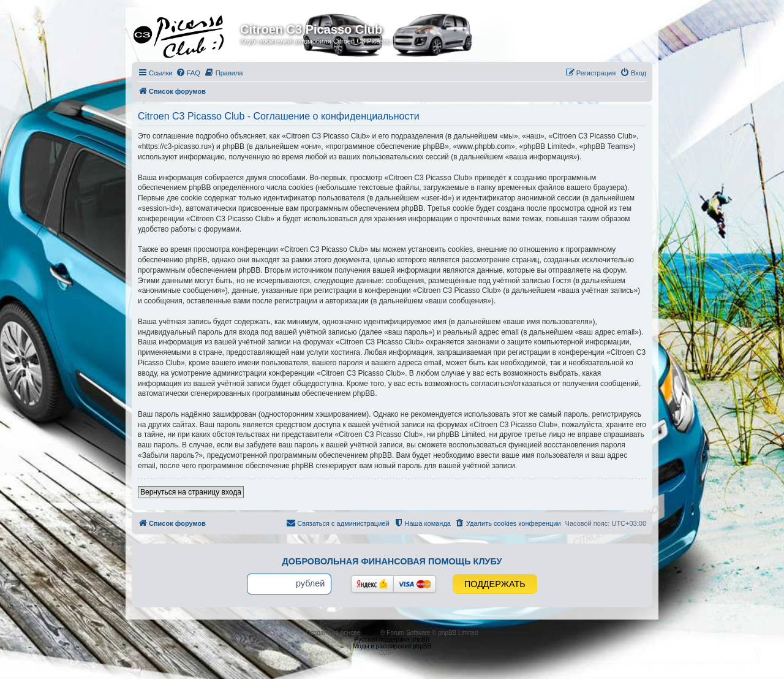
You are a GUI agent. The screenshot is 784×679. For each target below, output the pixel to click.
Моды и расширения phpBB (392, 646)
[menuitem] (188, 73)
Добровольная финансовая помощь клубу (392, 561)
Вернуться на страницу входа (191, 492)
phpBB (371, 633)
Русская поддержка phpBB (392, 639)
